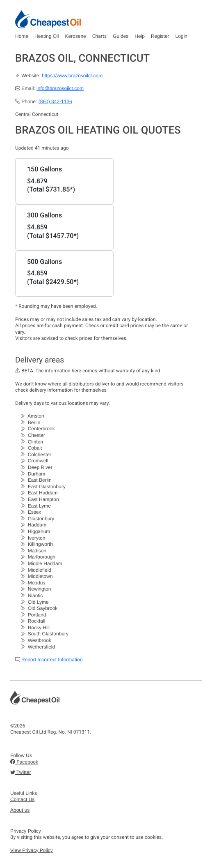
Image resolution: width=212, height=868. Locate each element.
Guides (121, 36)
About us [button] (20, 810)
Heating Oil (47, 36)
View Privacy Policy (32, 850)
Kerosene (75, 36)
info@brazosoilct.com (60, 88)
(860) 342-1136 (55, 102)
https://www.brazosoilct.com (72, 76)
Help (140, 36)
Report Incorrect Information (52, 660)
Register (160, 36)
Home (22, 36)
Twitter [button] (21, 772)
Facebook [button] (24, 762)
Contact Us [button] (22, 799)
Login (181, 36)
